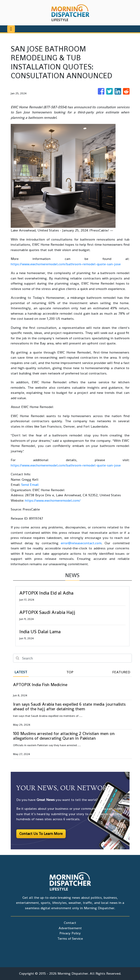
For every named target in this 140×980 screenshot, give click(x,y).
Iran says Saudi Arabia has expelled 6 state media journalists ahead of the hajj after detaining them (69, 706)
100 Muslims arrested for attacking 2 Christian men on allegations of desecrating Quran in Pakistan (64, 736)
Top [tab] (70, 672)
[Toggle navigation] (11, 29)
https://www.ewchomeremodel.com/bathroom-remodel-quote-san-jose (66, 264)
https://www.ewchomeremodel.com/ (53, 500)
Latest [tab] (21, 672)
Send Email (30, 485)
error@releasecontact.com (81, 543)
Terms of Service (70, 938)
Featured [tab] (121, 672)
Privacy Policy (70, 933)
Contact (70, 923)
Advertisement (70, 928)
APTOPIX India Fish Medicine (40, 685)
